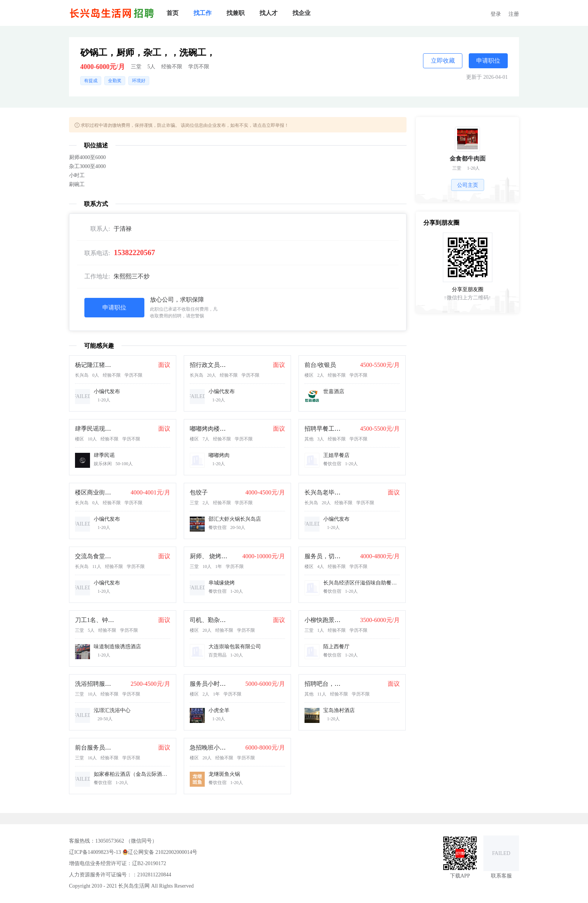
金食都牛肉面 (468, 159)
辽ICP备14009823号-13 (95, 852)
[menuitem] (172, 13)
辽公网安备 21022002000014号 (160, 852)
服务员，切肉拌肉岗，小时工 (343, 556)
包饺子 (199, 492)
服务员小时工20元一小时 (223, 684)
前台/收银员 (320, 365)
